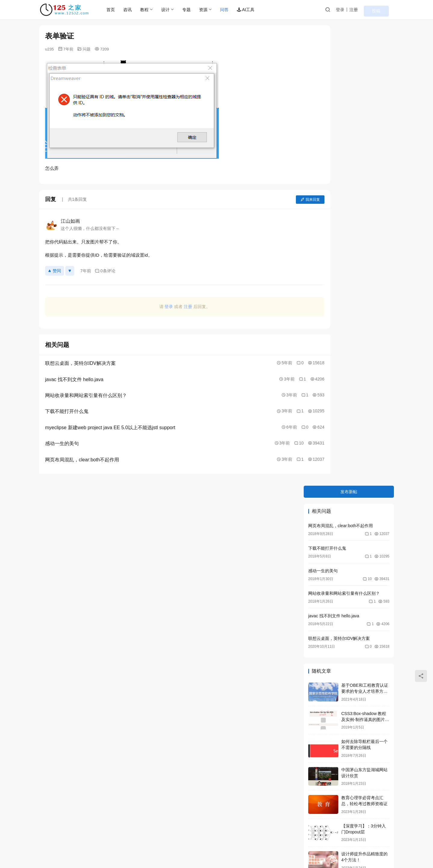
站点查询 (106, 838)
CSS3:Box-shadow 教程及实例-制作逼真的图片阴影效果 (365, 265)
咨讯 (138, 10)
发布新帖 (349, 37)
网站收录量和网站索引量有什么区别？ (344, 139)
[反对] (70, 271)
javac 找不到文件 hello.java (334, 161)
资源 (213, 10)
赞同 (55, 271)
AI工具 (256, 10)
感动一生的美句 (323, 116)
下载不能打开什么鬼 (327, 94)
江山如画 (70, 221)
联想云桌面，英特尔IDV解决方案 (339, 184)
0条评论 (105, 271)
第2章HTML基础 (357, 456)
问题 (87, 49)
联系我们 (81, 838)
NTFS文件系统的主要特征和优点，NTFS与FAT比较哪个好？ (365, 434)
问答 (235, 10)
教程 (155, 10)
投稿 (385, 10)
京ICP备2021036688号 (157, 848)
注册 (368, 10)
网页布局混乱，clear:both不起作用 (341, 71)
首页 (121, 10)
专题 (197, 10)
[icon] (352, 844)
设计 (176, 10)
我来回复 (277, 200)
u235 (49, 49)
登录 (355, 10)
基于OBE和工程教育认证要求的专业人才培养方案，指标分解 (365, 237)
